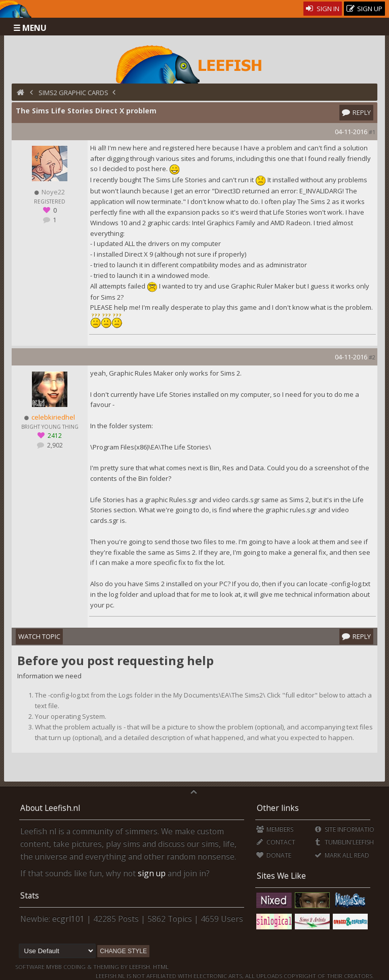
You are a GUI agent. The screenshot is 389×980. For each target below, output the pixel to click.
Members (275, 829)
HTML (160, 967)
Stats (30, 895)
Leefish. (140, 967)
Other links (278, 808)
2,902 (54, 445)
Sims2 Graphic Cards (73, 93)
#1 (372, 132)
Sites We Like (281, 876)
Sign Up (365, 9)
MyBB (54, 967)
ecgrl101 (68, 919)
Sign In (323, 9)
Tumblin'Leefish (344, 842)
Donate (274, 855)
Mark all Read (341, 855)
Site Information (346, 829)
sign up (152, 873)
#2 (372, 357)
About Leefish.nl (50, 808)
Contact (276, 842)
